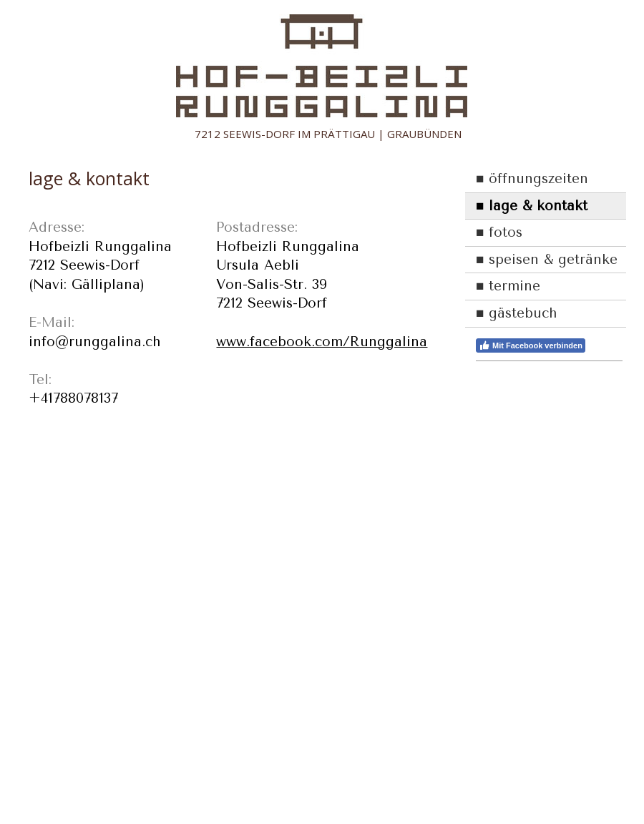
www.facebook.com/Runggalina (322, 342)
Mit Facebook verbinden (531, 345)
